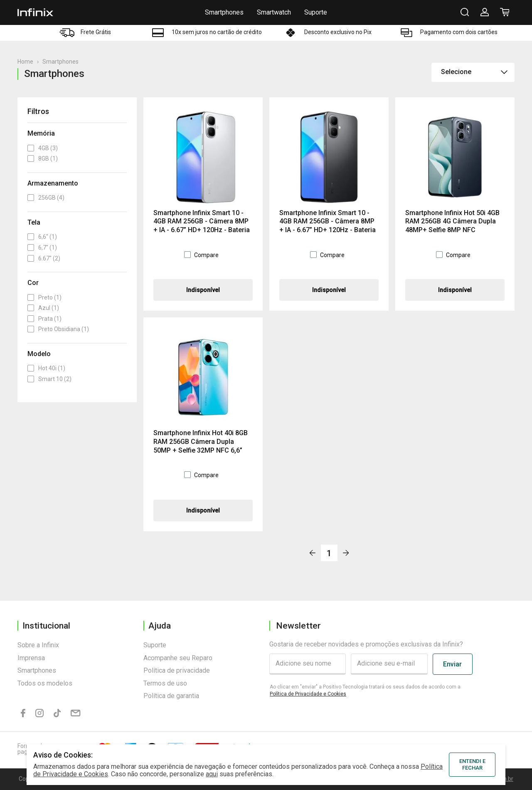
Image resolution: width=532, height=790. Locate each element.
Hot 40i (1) (46, 368)
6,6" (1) (42, 237)
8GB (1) (43, 158)
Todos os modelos (45, 683)
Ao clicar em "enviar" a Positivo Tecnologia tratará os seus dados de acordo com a (365, 690)
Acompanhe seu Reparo (178, 658)
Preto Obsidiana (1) (58, 329)
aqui (212, 774)
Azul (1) (43, 308)
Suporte (316, 12)
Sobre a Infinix (38, 645)
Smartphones (224, 12)
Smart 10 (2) (49, 379)
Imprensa (31, 658)
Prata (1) (44, 319)
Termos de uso (165, 683)
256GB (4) (46, 198)
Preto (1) (44, 297)
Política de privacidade (177, 670)
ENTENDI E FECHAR (472, 764)
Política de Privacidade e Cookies (308, 694)
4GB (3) (43, 148)
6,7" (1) (42, 248)
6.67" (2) (44, 258)
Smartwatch (274, 12)
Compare (206, 255)
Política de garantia (171, 696)
